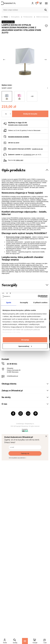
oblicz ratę (19, 160)
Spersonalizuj (25, 346)
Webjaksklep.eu (29, 424)
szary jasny (25, 88)
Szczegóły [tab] (24, 302)
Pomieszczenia (28, 17)
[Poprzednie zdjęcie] (4, 60)
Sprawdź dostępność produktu (19, 137)
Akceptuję (25, 340)
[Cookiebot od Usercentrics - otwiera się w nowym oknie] (38, 296)
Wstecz (5, 17)
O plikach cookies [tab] (40, 302)
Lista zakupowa (38, 2)
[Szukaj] (46, 10)
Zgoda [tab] (9, 302)
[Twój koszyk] (41, 3)
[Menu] (25, 641)
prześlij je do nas (37, 149)
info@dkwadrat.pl (12, 376)
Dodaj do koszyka (30, 114)
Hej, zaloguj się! (33, 3)
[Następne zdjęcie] (46, 60)
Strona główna (15, 17)
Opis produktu (14, 170)
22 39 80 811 (28, 155)
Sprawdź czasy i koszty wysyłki (18, 125)
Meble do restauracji (42, 17)
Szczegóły (10, 285)
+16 (32, 96)
